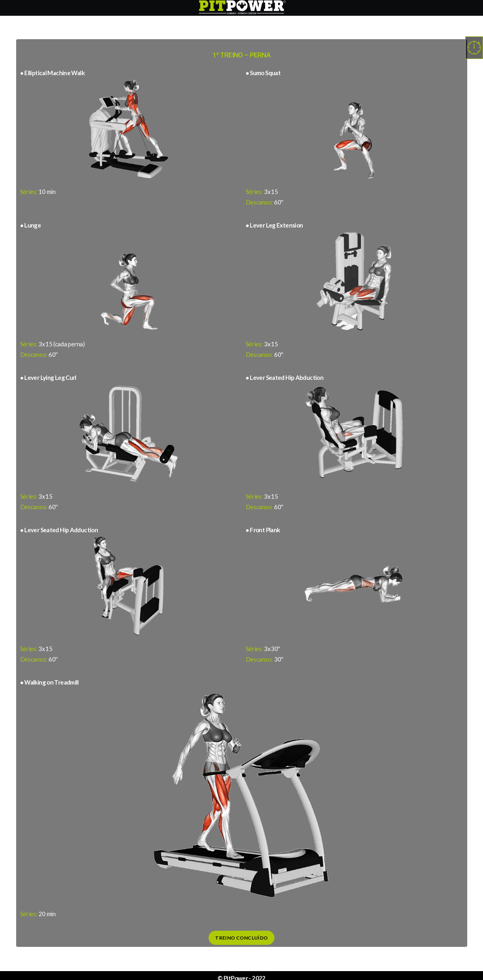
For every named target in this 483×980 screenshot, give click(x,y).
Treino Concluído (241, 938)
